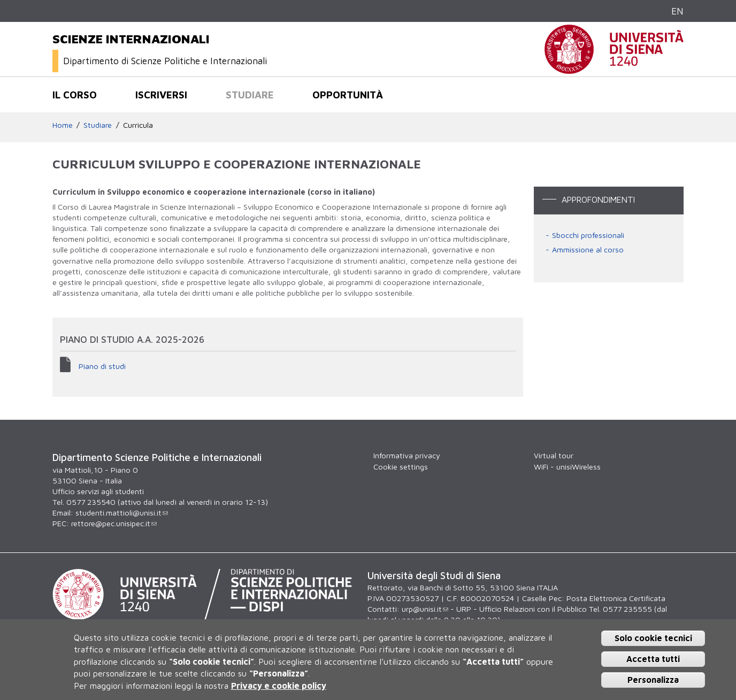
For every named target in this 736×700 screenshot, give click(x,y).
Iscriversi (161, 95)
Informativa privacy (407, 455)
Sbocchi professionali (588, 235)
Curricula (138, 125)
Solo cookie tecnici (653, 638)
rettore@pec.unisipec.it (114, 523)
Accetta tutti (653, 659)
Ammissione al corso (588, 249)
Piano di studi (102, 366)
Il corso (75, 95)
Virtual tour (554, 455)
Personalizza (653, 680)
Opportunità (348, 95)
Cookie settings (401, 467)
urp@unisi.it (425, 609)
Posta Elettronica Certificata (616, 598)
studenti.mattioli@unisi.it (122, 513)
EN (677, 11)
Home (63, 125)
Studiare (250, 95)
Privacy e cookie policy (279, 686)
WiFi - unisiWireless (567, 467)
